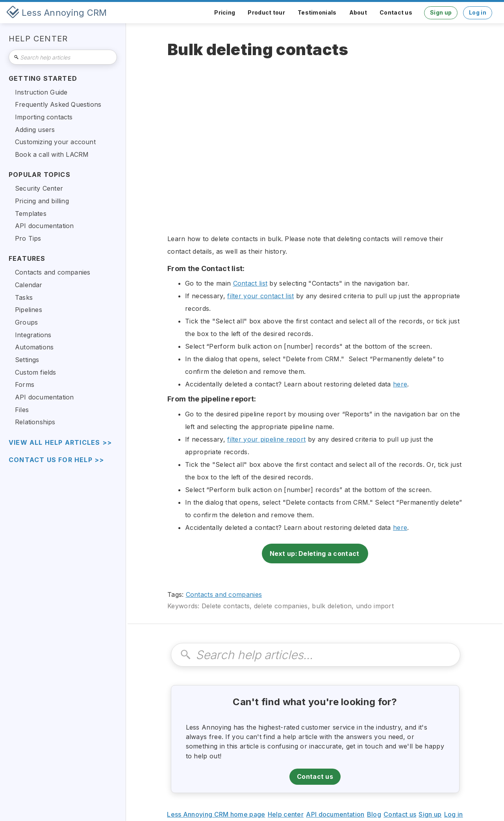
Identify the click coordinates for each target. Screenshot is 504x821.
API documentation (335, 814)
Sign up (441, 12)
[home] (57, 13)
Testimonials (317, 12)
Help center (286, 814)
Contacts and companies (224, 594)
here (400, 384)
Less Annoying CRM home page (216, 814)
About (358, 12)
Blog (374, 814)
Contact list (250, 283)
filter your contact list (260, 296)
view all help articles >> (60, 443)
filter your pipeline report (266, 439)
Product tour (266, 12)
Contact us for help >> (56, 460)
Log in (478, 12)
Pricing (225, 12)
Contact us (396, 12)
